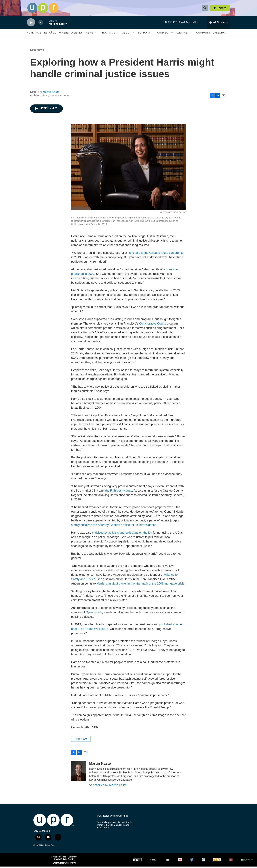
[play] (31, 24)
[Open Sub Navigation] (96, 34)
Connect (164, 34)
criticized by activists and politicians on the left (122, 534)
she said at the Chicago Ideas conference (156, 254)
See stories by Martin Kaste (108, 786)
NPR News (37, 51)
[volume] (41, 24)
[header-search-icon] (205, 9)
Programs (108, 34)
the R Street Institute (119, 492)
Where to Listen (71, 34)
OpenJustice (94, 614)
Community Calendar (211, 34)
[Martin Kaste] (79, 773)
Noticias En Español (41, 34)
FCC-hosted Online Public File (112, 817)
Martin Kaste (51, 94)
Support (144, 34)
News (90, 34)
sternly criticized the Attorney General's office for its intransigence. (114, 526)
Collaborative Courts (153, 325)
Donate (222, 9)
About (127, 34)
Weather (183, 34)
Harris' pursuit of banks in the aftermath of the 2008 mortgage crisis (140, 585)
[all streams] (218, 24)
